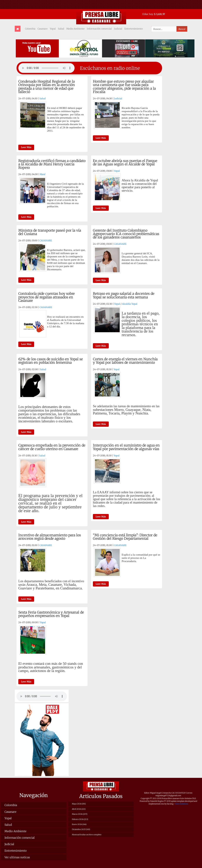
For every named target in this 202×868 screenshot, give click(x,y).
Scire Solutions (182, 804)
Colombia (30, 29)
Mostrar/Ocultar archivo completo (87, 835)
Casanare (43, 29)
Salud (61, 29)
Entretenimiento (134, 29)
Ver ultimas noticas (17, 857)
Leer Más (26, 147)
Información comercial (99, 29)
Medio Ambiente (75, 29)
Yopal (53, 29)
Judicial (118, 29)
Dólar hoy (148, 14)
